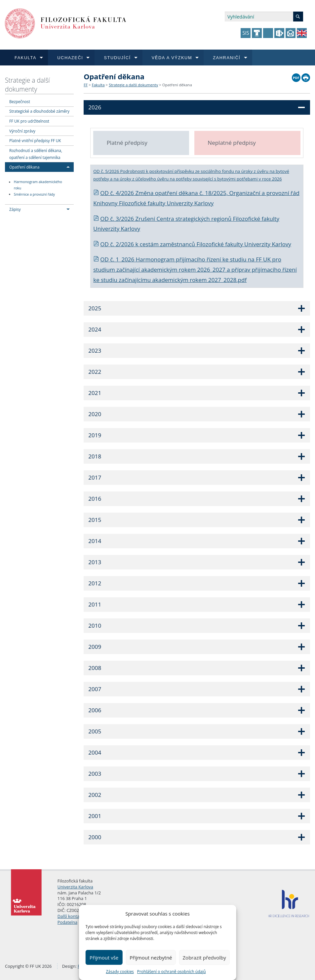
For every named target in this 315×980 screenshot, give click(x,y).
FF (86, 85)
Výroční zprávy (22, 131)
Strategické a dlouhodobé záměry (39, 111)
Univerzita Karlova (75, 887)
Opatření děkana (24, 167)
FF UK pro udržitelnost (29, 121)
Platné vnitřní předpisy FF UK (35, 140)
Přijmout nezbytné (151, 958)
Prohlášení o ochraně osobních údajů (172, 972)
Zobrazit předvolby (204, 958)
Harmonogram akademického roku (38, 185)
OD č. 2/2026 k (117, 244)
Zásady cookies (120, 972)
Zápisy (15, 209)
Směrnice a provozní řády (34, 194)
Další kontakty (71, 916)
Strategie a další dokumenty (27, 85)
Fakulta (98, 85)
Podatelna (67, 922)
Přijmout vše (104, 958)
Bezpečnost (20, 101)
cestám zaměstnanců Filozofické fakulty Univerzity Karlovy (216, 244)
